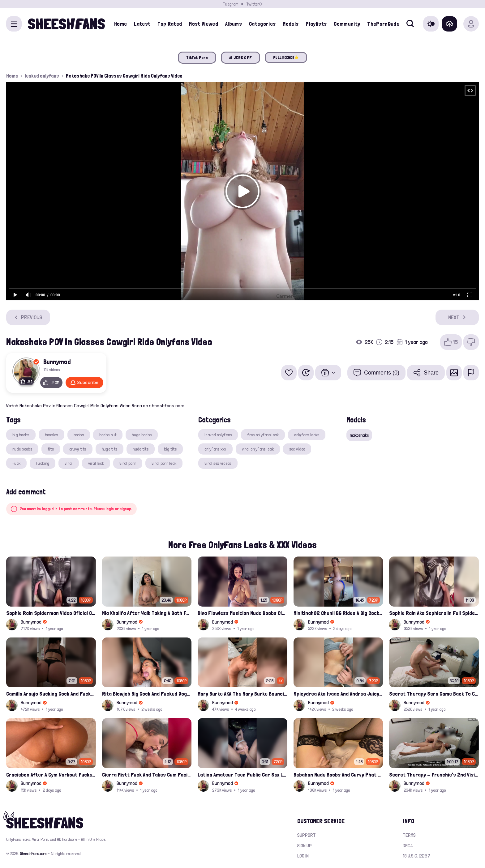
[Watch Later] (306, 373)
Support (307, 835)
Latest (142, 24)
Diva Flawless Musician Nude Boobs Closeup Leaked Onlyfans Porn (242, 613)
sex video (297, 449)
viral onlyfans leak (258, 449)
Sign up (305, 846)
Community (347, 24)
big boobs (21, 435)
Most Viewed (204, 24)
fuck (16, 463)
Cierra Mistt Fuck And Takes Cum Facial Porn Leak (147, 775)
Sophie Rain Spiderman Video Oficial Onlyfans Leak (51, 613)
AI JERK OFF (240, 57)
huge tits (110, 449)
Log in (303, 856)
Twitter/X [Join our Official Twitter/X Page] (254, 4)
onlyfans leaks (307, 435)
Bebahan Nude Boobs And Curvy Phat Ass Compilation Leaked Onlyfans (338, 775)
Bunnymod (57, 362)
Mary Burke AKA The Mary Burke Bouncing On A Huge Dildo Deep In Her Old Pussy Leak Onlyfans (242, 694)
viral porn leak (164, 463)
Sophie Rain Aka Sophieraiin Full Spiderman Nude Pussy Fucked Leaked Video (434, 613)
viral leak (96, 463)
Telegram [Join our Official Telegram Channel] (230, 4)
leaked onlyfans (42, 76)
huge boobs (142, 435)
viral (69, 463)
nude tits (141, 449)
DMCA (408, 846)
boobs (79, 435)
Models (291, 24)
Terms (409, 835)
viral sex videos (218, 463)
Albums (234, 24)
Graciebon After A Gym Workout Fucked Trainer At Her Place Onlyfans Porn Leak (51, 775)
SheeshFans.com (33, 853)
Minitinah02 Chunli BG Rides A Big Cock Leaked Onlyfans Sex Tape (338, 613)
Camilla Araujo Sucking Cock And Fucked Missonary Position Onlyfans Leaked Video (51, 694)
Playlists (316, 24)
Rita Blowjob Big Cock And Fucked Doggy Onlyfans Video (147, 694)
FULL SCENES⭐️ (286, 57)
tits (51, 449)
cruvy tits (78, 449)
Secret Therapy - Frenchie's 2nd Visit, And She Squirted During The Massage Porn (434, 775)
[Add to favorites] (289, 373)
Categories (262, 24)
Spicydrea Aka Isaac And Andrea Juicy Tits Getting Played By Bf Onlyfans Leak (338, 694)
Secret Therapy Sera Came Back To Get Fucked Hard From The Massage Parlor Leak (434, 694)
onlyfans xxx (215, 449)
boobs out (108, 435)
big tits (170, 449)
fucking (43, 463)
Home (120, 24)
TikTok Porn (197, 57)
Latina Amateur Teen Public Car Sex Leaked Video (242, 775)
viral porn (128, 463)
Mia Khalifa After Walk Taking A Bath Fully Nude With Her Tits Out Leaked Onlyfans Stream (147, 613)
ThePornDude (383, 24)
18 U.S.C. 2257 (416, 856)
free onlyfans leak (263, 435)
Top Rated (170, 24)
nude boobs (22, 449)
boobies (52, 435)
